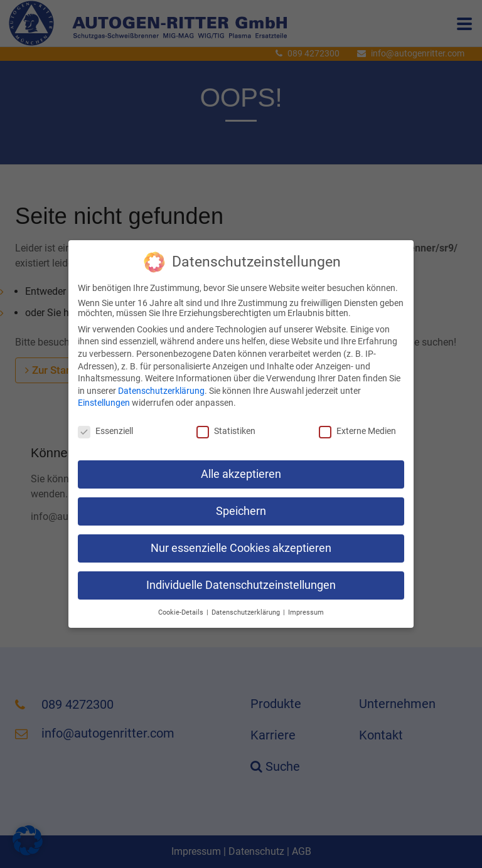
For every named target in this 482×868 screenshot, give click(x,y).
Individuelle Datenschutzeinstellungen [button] (241, 580)
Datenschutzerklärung (161, 386)
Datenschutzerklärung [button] (246, 607)
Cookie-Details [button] (181, 607)
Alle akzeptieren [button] (241, 469)
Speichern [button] (241, 506)
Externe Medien (357, 426)
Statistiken (226, 426)
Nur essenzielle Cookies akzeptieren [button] (241, 543)
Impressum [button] (306, 607)
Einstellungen (104, 398)
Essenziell (105, 426)
